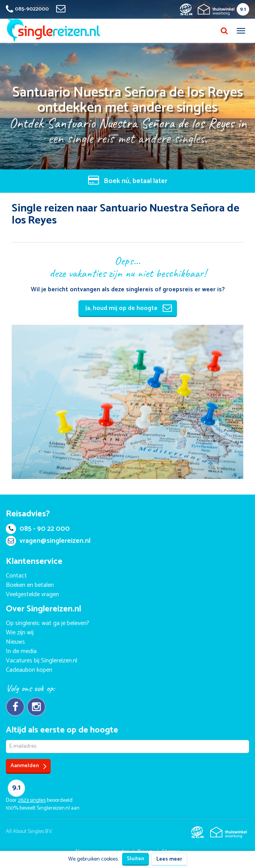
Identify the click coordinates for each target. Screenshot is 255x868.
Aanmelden (29, 766)
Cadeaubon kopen (29, 670)
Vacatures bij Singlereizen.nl (42, 661)
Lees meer (169, 859)
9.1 (243, 10)
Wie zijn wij (20, 633)
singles (32, 800)
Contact (16, 576)
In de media (21, 651)
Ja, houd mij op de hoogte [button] (129, 308)
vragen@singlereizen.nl (48, 541)
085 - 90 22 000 (38, 529)
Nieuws (15, 642)
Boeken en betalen (30, 585)
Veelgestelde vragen (32, 594)
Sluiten (135, 859)
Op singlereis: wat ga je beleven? (48, 623)
